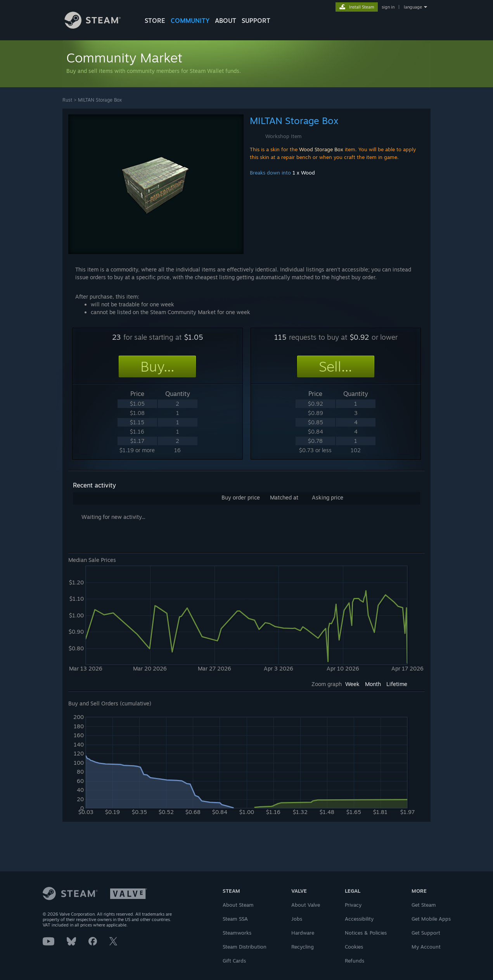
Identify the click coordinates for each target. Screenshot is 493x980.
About (226, 21)
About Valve (306, 905)
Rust (67, 100)
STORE (155, 21)
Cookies (354, 947)
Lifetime (397, 684)
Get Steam (424, 905)
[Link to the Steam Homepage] (99, 27)
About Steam (238, 905)
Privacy (353, 905)
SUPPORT (256, 21)
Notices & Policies (366, 933)
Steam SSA (235, 919)
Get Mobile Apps (431, 919)
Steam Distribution (245, 947)
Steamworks (237, 933)
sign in (388, 7)
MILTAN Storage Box (100, 100)
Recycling (303, 947)
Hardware (303, 933)
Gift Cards (234, 961)
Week (352, 684)
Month (373, 684)
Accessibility (359, 919)
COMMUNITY (190, 21)
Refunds (355, 961)
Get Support (426, 933)
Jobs (297, 919)
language (413, 7)
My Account (426, 947)
